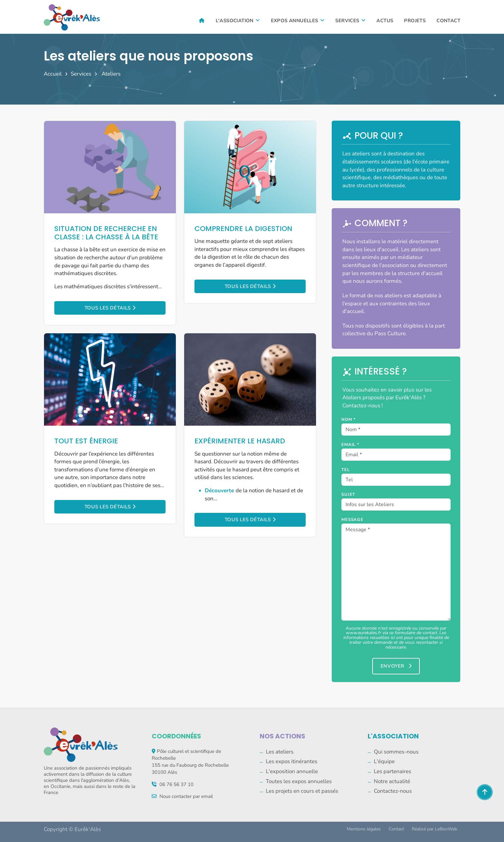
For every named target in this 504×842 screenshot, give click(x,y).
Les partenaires (392, 771)
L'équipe (384, 761)
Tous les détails (110, 308)
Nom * (349, 420)
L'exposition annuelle (292, 771)
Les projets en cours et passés (302, 791)
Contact (448, 21)
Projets (415, 21)
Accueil (53, 74)
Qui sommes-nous (396, 752)
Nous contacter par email (186, 796)
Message (352, 520)
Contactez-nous (393, 791)
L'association (238, 21)
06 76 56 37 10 (176, 784)
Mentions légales (364, 829)
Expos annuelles (298, 21)
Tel (346, 470)
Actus (385, 21)
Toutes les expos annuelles (299, 781)
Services (350, 21)
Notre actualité (392, 781)
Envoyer (396, 666)
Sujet (348, 495)
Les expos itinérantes (292, 761)
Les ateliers (280, 752)
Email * (350, 445)
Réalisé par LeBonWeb (434, 829)
